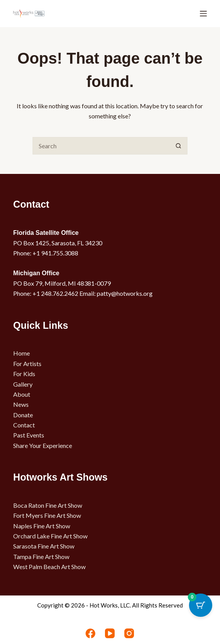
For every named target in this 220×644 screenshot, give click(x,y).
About (22, 394)
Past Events (29, 435)
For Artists (27, 364)
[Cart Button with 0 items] (201, 605)
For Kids (24, 374)
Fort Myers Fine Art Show (47, 515)
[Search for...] (101, 146)
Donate (23, 415)
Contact (24, 425)
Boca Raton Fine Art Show (48, 505)
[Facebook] (90, 633)
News (21, 404)
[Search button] (179, 146)
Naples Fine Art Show (42, 526)
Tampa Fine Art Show (41, 556)
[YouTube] (110, 633)
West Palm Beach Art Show (49, 567)
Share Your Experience (43, 445)
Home (21, 353)
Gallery (23, 384)
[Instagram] (129, 633)
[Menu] (203, 14)
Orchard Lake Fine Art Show (50, 536)
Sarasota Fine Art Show (44, 546)
